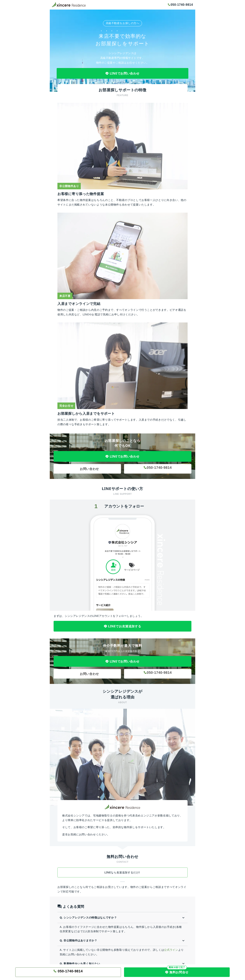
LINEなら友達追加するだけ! (123, 872)
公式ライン (171, 950)
